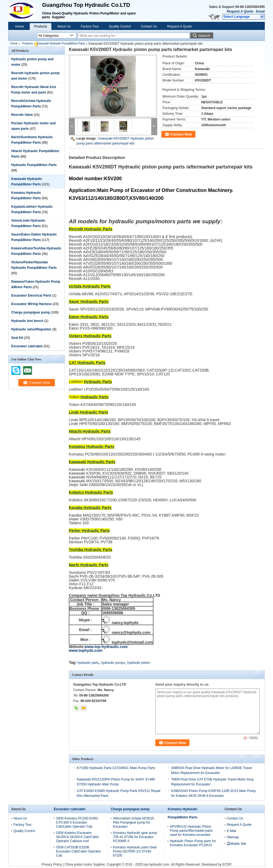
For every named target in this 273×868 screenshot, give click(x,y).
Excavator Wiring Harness (32, 304)
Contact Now (181, 134)
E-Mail (232, 831)
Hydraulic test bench (27, 321)
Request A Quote (240, 11)
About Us (64, 26)
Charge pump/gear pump (31, 312)
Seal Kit (17, 338)
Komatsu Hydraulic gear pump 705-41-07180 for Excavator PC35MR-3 (135, 837)
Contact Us (149, 26)
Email (260, 11)
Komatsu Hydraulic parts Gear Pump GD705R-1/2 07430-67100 (135, 851)
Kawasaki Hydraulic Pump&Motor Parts (61, 43)
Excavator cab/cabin (27, 346)
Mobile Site (237, 844)
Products (41, 26)
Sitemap (233, 837)
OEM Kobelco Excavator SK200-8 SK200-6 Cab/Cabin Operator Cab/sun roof (77, 837)
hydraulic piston (139, 663)
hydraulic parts (88, 663)
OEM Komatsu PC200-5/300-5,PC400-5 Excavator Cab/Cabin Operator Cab (77, 822)
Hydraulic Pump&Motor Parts (34, 165)
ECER (227, 864)
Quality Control (120, 26)
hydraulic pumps (113, 663)
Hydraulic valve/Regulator (31, 329)
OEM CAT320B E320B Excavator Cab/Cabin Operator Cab (78, 851)
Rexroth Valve (22, 115)
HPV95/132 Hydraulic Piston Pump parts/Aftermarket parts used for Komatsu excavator (191, 831)
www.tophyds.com (86, 650)
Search (204, 36)
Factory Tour (90, 26)
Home (20, 26)
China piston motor (78, 864)
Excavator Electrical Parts (31, 296)
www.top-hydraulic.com (106, 647)
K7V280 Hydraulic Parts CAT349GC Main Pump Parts (116, 768)
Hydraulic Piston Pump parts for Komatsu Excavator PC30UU (193, 843)
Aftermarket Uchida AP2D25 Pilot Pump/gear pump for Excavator (133, 822)
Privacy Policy (52, 864)
